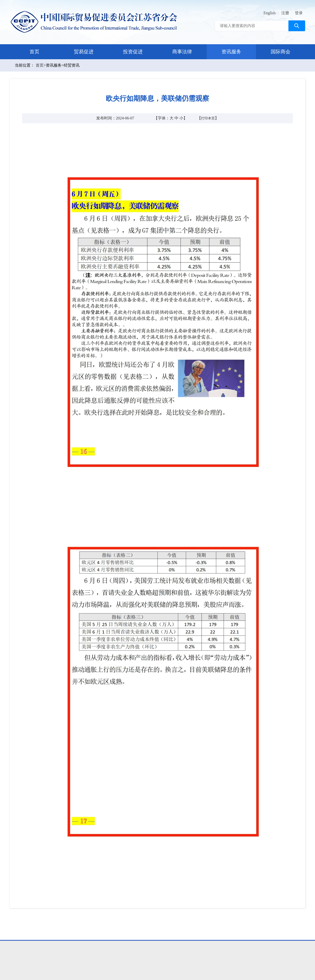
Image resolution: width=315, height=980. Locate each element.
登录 (299, 13)
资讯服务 (231, 52)
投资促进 (133, 52)
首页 (34, 52)
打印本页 (208, 118)
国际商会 (281, 52)
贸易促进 (84, 52)
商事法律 (182, 52)
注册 (285, 13)
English (270, 13)
